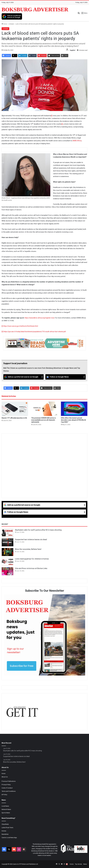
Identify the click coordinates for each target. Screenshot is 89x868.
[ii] (62, 124)
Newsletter (5, 834)
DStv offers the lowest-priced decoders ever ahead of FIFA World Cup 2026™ (73, 420)
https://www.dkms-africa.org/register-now (39, 318)
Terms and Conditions (9, 791)
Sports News (6, 813)
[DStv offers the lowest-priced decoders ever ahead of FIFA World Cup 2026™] (74, 409)
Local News (5, 806)
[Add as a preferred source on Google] (12, 16)
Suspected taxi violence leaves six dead (31, 539)
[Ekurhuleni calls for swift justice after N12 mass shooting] (8, 533)
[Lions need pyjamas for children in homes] (8, 562)
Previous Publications (9, 781)
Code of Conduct (7, 788)
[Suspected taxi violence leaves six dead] (8, 542)
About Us (5, 777)
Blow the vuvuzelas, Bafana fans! (28, 549)
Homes (4, 831)
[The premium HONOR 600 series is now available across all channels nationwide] (44, 409)
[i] (52, 116)
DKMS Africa (77, 141)
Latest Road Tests (7, 827)
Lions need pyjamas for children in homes (32, 559)
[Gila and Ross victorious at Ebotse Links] (8, 571)
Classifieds (5, 824)
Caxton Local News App (9, 837)
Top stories (78, 864)
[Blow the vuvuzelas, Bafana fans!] (8, 552)
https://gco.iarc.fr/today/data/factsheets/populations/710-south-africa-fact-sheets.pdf (35, 332)
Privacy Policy (6, 785)
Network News (6, 809)
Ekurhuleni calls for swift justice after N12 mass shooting (38, 530)
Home (4, 24)
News (85, 864)
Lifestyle (11, 24)
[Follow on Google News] (66, 377)
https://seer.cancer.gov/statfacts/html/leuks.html (21, 326)
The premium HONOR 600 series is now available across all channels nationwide (44, 420)
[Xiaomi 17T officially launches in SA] (15, 409)
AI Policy (4, 795)
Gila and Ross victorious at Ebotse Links (31, 568)
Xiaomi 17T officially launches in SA (14, 418)
